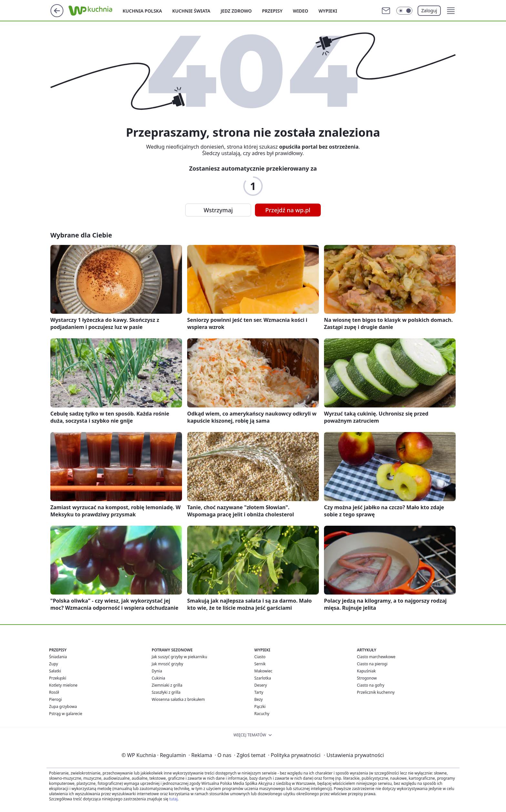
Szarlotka (263, 678)
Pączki (260, 707)
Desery (261, 685)
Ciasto (260, 657)
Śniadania (58, 657)
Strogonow (367, 678)
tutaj (173, 799)
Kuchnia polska (142, 11)
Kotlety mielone (63, 685)
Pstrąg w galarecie (66, 714)
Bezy (258, 699)
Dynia (157, 671)
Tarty (259, 692)
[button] (451, 11)
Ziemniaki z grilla (167, 685)
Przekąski (58, 678)
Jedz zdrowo (236, 11)
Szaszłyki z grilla (166, 692)
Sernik (260, 664)
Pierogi (56, 699)
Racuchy (262, 714)
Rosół (54, 692)
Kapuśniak (366, 671)
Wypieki (328, 11)
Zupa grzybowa (63, 707)
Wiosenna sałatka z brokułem (178, 699)
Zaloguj (429, 11)
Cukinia (158, 678)
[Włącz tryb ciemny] (404, 11)
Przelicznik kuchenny (376, 692)
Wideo (300, 11)
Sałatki (55, 671)
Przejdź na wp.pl (288, 210)
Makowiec (263, 671)
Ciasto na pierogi (372, 664)
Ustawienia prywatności (354, 755)
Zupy (54, 664)
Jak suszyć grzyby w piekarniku (179, 657)
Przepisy (272, 11)
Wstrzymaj (218, 210)
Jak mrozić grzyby (167, 664)
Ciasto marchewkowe (376, 657)
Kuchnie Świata (191, 11)
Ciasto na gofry (371, 685)
